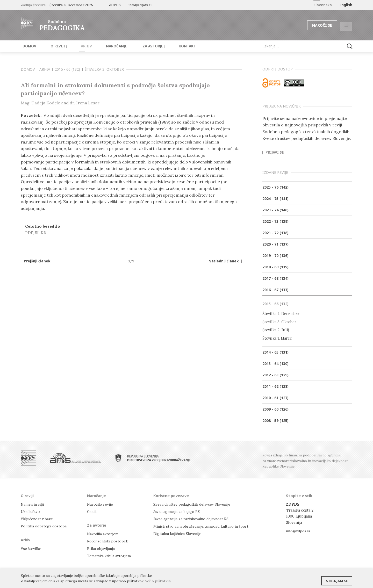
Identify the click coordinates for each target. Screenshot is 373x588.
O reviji (54, 46)
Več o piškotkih (158, 581)
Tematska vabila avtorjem (109, 555)
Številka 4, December (281, 314)
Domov (28, 46)
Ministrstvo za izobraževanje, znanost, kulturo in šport (203, 526)
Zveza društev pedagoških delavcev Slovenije (194, 504)
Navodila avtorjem (103, 534)
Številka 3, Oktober (104, 69)
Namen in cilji (33, 504)
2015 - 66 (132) (69, 69)
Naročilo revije (101, 504)
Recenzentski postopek (108, 541)
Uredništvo (31, 511)
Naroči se (309, 25)
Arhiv (78, 46)
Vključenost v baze (37, 518)
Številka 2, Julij (276, 330)
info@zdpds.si (299, 531)
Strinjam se (337, 579)
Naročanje (106, 46)
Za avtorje (140, 46)
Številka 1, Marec (277, 338)
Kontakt (171, 46)
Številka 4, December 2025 (71, 5)
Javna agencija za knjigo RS (177, 511)
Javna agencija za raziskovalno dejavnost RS (192, 518)
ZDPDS (115, 5)
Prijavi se (275, 153)
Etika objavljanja (101, 548)
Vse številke (31, 548)
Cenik (92, 511)
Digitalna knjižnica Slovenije (179, 533)
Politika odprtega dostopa (44, 526)
